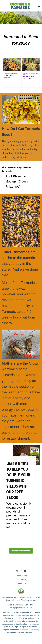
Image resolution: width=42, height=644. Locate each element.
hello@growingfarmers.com (21, 608)
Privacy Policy (22, 580)
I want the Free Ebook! (21, 550)
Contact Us (21, 583)
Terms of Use (21, 576)
